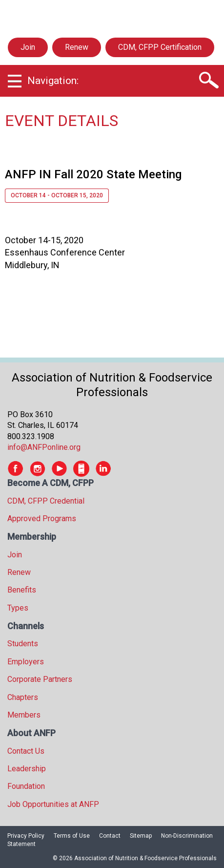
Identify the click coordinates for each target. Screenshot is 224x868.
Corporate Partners (40, 679)
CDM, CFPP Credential (46, 501)
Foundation (26, 786)
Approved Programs (42, 519)
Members (24, 715)
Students (23, 644)
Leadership (27, 769)
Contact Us (26, 751)
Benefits (22, 590)
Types (18, 608)
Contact (110, 836)
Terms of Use (72, 836)
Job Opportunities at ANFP (53, 804)
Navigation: (53, 81)
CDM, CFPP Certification (160, 47)
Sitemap (141, 836)
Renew (77, 47)
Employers (26, 662)
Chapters (23, 697)
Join (28, 47)
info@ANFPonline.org (44, 447)
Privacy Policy (26, 836)
